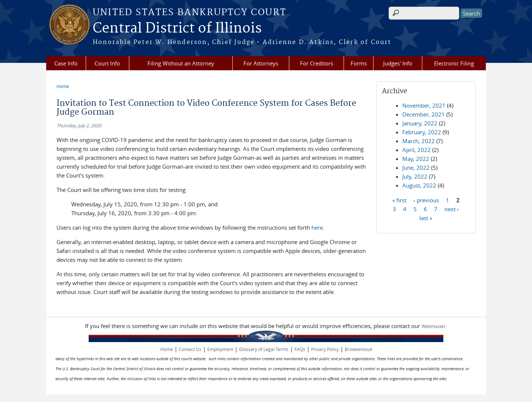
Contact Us (190, 349)
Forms (359, 63)
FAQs (300, 349)
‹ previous (426, 200)
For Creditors (317, 63)
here (317, 227)
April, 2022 (417, 150)
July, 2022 (415, 176)
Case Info (66, 63)
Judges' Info (398, 63)
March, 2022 (419, 141)
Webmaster (434, 326)
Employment (220, 349)
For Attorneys (261, 63)
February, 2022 (422, 132)
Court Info (107, 63)
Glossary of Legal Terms (264, 349)
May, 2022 (416, 159)
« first (399, 200)
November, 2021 (424, 105)
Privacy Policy (325, 349)
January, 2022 (420, 123)
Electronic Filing (454, 63)
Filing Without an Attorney (181, 63)
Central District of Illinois (177, 28)
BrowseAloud (358, 349)
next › (452, 209)
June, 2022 (416, 168)
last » (426, 217)
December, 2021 (424, 114)
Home (63, 86)
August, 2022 (419, 185)
